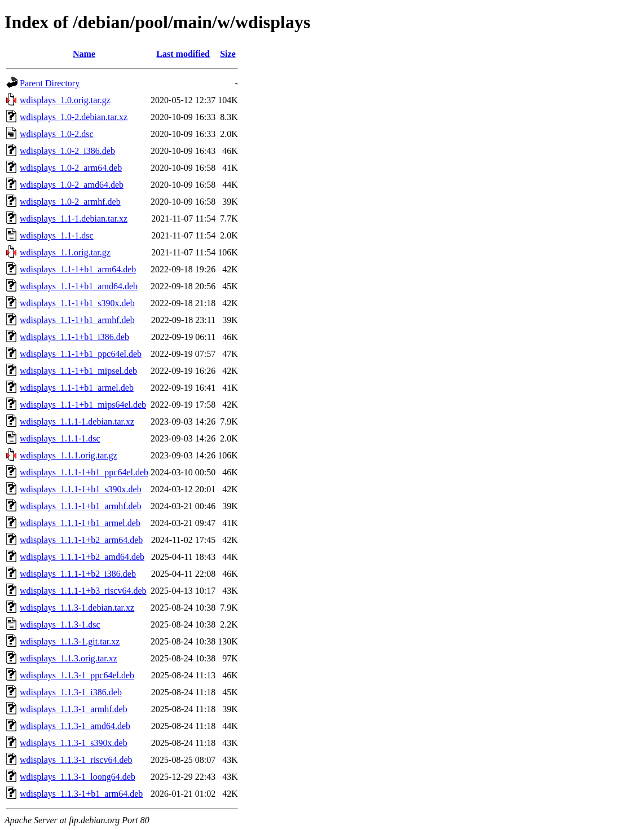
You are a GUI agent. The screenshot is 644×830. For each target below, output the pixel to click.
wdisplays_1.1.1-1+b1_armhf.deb (81, 506)
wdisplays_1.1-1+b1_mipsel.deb (78, 371)
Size (228, 54)
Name (84, 54)
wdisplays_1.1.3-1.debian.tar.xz (77, 608)
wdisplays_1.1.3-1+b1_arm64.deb (81, 794)
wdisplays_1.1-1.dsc (57, 235)
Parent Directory (50, 83)
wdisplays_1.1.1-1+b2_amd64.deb (82, 557)
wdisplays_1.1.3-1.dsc (60, 624)
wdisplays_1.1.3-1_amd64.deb (75, 726)
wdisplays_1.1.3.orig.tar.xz (69, 658)
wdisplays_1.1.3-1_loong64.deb (78, 777)
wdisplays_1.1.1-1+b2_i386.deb (78, 574)
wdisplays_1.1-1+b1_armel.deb (77, 388)
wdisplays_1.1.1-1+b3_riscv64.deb (83, 591)
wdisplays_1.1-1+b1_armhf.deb (77, 320)
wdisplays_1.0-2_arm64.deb (71, 168)
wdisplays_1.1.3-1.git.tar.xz (70, 641)
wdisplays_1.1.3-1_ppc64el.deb (77, 675)
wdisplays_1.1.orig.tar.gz (65, 252)
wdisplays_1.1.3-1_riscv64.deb (76, 760)
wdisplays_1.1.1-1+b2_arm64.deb (81, 540)
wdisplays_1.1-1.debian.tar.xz (74, 218)
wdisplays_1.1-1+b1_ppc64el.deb (81, 354)
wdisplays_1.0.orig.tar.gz (65, 100)
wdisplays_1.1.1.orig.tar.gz (69, 455)
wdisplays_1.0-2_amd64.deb (72, 185)
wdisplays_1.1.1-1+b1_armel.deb (80, 523)
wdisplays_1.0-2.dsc (57, 134)
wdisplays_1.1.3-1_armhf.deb (74, 709)
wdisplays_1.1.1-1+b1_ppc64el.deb (84, 472)
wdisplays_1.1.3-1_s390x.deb (74, 743)
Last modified (183, 54)
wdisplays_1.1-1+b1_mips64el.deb (83, 405)
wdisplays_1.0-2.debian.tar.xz (74, 117)
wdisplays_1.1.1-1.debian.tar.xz (77, 421)
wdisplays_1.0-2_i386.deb (67, 151)
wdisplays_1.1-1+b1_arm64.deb (78, 269)
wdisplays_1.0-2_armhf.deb (70, 202)
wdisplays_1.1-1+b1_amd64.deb (79, 286)
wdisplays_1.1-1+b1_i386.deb (74, 337)
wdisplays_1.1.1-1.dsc (60, 438)
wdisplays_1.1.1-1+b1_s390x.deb (81, 489)
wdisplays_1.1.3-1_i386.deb (71, 692)
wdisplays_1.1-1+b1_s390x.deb (77, 303)
